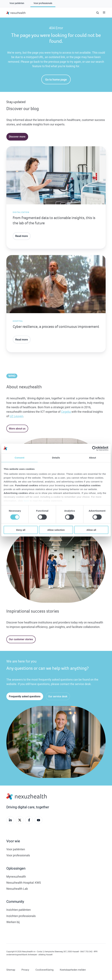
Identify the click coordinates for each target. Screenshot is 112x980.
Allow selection (56, 530)
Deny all (21, 530)
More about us (17, 428)
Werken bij (13, 922)
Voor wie (13, 841)
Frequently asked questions (25, 696)
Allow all (91, 530)
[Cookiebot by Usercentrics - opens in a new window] (94, 448)
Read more (22, 236)
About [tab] (92, 457)
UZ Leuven (16, 416)
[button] (104, 12)
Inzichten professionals (21, 916)
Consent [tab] (19, 457)
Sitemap (11, 970)
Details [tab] (56, 457)
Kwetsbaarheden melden (73, 970)
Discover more (17, 136)
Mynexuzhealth (16, 876)
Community (15, 901)
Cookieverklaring (44, 970)
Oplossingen (16, 868)
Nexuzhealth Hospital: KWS (24, 883)
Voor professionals (18, 855)
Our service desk (58, 696)
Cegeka (66, 412)
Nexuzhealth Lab (17, 889)
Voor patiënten (16, 849)
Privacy (25, 970)
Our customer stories (21, 639)
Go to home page (56, 79)
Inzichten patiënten (19, 910)
